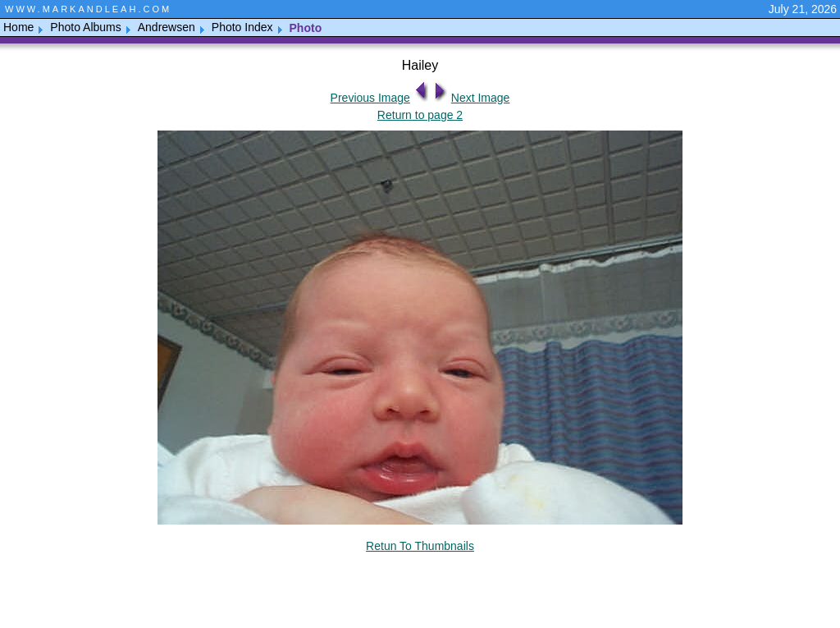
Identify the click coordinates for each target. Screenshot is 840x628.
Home (18, 27)
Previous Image (370, 98)
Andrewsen (167, 27)
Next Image (481, 98)
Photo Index (242, 27)
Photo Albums (85, 27)
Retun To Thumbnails (420, 546)
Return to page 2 (420, 115)
